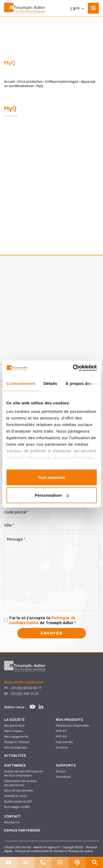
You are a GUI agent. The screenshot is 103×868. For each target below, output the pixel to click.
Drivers (61, 771)
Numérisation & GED (18, 801)
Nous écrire (12, 822)
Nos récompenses (16, 747)
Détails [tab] (50, 383)
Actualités (15, 756)
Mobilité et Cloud (15, 796)
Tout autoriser (52, 477)
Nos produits (69, 720)
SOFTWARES (15, 765)
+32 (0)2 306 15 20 (24, 694)
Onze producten (30, 82)
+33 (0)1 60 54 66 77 (26, 688)
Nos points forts (14, 725)
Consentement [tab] (21, 383)
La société (14, 720)
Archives (62, 747)
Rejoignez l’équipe (17, 742)
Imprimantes (64, 742)
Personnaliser (52, 495)
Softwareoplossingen (62, 82)
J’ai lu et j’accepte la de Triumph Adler (42, 620)
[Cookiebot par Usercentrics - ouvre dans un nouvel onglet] (73, 368)
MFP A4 (61, 736)
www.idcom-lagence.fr (47, 847)
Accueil (9, 82)
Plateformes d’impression (73, 725)
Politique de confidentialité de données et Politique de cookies (54, 851)
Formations (63, 777)
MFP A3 (61, 731)
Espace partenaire (22, 830)
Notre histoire (13, 731)
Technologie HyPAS (17, 807)
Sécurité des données (19, 790)
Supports (66, 765)
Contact (12, 816)
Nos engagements (16, 736)
